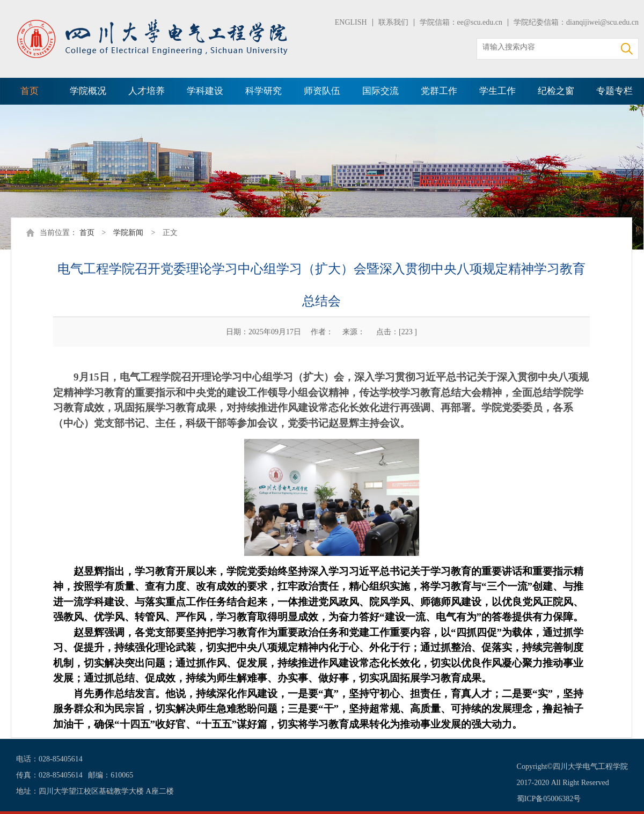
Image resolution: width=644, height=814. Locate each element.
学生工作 (497, 91)
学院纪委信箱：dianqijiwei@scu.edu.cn (576, 22)
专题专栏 (614, 91)
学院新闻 (128, 233)
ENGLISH (351, 22)
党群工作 (439, 91)
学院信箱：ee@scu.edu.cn (461, 22)
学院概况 (88, 91)
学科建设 (205, 91)
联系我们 (393, 22)
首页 (30, 91)
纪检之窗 (556, 91)
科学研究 (264, 91)
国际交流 (380, 91)
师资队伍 (322, 91)
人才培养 (147, 91)
